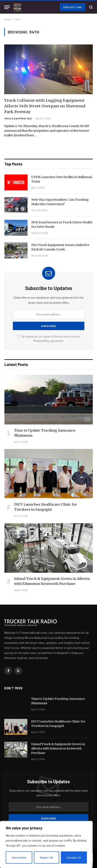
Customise (19, 857)
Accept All (74, 857)
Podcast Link (72, 7)
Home (8, 19)
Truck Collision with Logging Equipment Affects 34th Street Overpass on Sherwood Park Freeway (45, 106)
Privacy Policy (42, 341)
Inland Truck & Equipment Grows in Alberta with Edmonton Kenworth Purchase (58, 748)
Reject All (47, 857)
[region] (46, 845)
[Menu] (7, 7)
